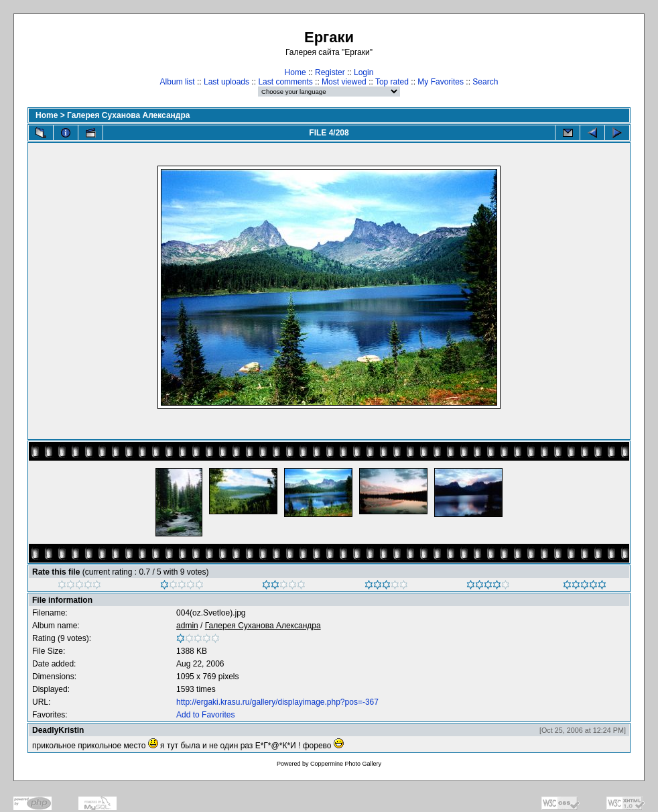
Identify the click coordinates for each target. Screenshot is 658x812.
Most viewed (344, 82)
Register (330, 72)
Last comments (285, 82)
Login (364, 72)
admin (187, 626)
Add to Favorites (205, 715)
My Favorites (441, 82)
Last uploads (226, 82)
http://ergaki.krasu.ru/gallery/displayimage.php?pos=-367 (277, 702)
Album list (178, 82)
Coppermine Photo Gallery (346, 764)
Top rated (392, 82)
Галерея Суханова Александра (128, 115)
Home (295, 72)
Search (485, 82)
